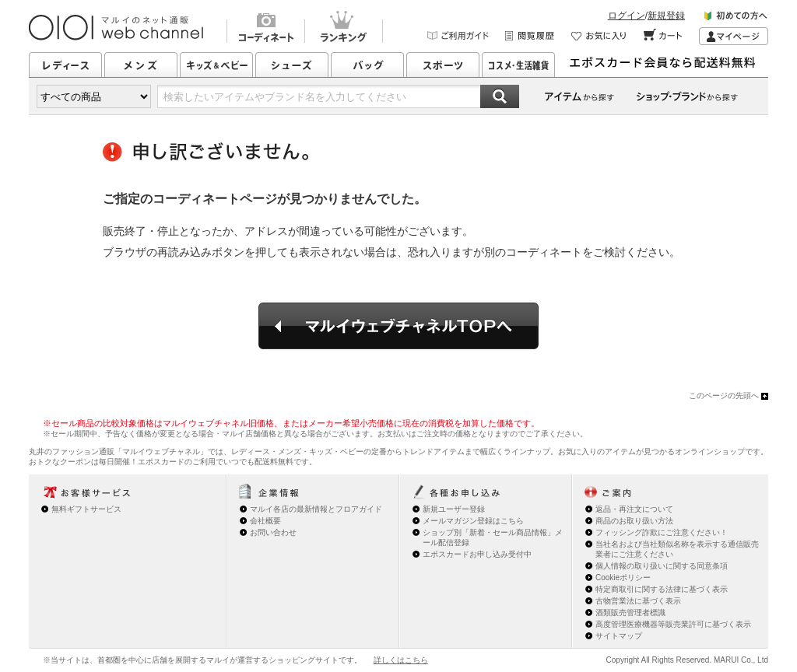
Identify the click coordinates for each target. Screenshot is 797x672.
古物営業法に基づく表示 (638, 601)
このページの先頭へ (724, 395)
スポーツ (443, 65)
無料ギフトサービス (86, 509)
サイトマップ (619, 636)
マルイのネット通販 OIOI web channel (117, 28)
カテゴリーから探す (581, 96)
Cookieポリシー (623, 577)
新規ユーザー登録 (454, 509)
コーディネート (265, 29)
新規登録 (666, 16)
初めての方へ (736, 18)
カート (664, 36)
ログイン (627, 16)
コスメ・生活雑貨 (518, 65)
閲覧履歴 (530, 36)
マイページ (734, 36)
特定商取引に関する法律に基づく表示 (662, 589)
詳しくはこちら (401, 660)
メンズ (141, 65)
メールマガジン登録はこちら (473, 521)
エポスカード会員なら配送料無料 (667, 65)
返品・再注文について (634, 509)
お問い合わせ (273, 532)
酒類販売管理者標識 (630, 612)
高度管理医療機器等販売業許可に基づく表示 (673, 624)
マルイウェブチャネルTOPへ (398, 326)
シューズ (292, 65)
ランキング (344, 29)
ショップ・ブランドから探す (690, 96)
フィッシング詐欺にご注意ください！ (662, 532)
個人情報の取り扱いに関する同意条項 (662, 566)
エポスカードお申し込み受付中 (477, 554)
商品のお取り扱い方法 (634, 521)
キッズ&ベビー (216, 65)
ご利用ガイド (458, 36)
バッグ (367, 65)
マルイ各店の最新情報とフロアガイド (316, 509)
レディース (65, 65)
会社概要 (265, 521)
